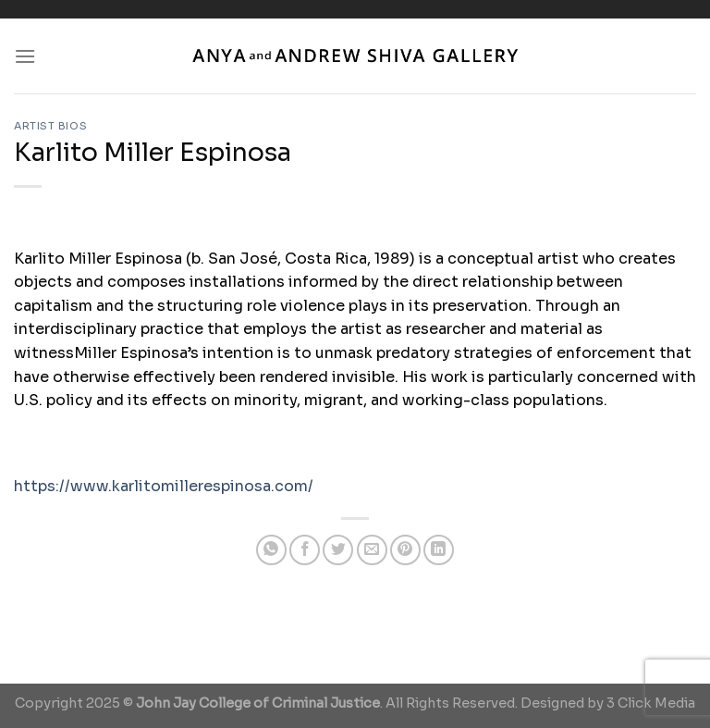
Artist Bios (50, 126)
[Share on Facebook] (305, 550)
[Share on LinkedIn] (439, 550)
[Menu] (25, 56)
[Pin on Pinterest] (405, 550)
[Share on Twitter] (338, 550)
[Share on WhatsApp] (271, 550)
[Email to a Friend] (372, 550)
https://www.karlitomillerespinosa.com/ (164, 486)
